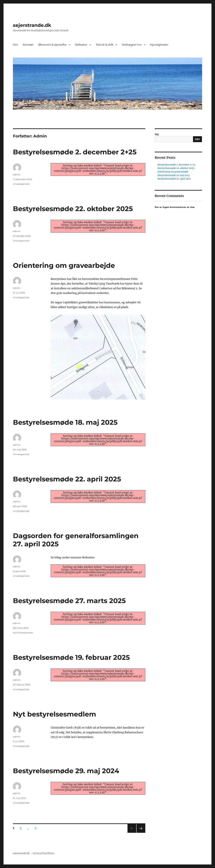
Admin (17, 175)
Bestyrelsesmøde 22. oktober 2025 (73, 209)
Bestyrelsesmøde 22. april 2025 (67, 479)
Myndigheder (159, 45)
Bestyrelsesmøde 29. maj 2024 (66, 771)
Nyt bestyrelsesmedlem (55, 714)
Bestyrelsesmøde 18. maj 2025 (65, 422)
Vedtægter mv (132, 45)
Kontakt (28, 45)
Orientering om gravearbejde (64, 265)
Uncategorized (21, 184)
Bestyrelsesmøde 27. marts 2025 (69, 601)
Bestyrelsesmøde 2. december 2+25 (75, 152)
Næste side (141, 833)
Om (15, 45)
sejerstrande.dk (32, 25)
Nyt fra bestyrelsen (23, 633)
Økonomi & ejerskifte (52, 45)
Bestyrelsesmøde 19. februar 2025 (71, 657)
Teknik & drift (105, 45)
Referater (81, 45)
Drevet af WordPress (44, 853)
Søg (157, 134)
